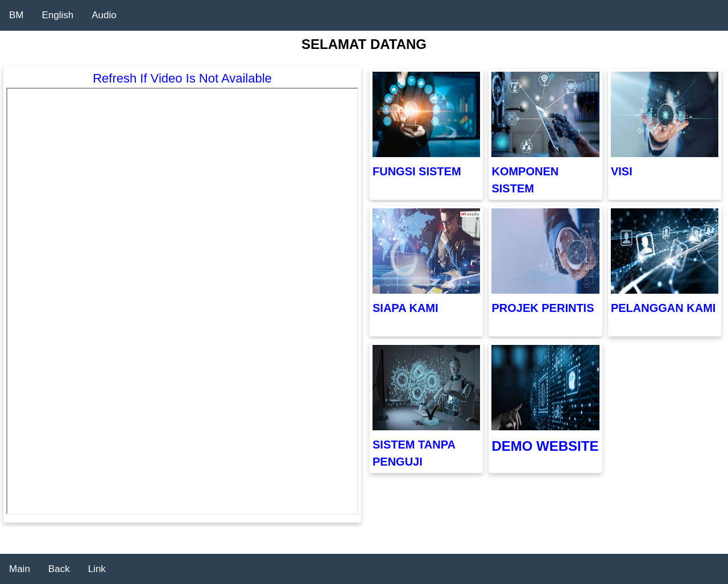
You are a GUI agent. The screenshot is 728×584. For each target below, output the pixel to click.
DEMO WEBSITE (545, 446)
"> (182, 301)
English (58, 15)
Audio (104, 15)
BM (16, 15)
